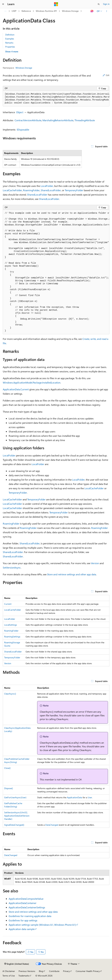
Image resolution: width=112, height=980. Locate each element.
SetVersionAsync (12, 567)
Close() (7, 768)
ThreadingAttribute (85, 120)
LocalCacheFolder (12, 190)
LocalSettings (11, 625)
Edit (106, 75)
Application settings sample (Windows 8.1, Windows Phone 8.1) (42, 925)
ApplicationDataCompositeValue (26, 899)
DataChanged (52, 825)
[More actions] (107, 11)
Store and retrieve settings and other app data (72, 574)
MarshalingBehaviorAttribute (58, 120)
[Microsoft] (56, 4)
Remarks (9, 43)
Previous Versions (27, 971)
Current (8, 604)
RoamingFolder (31, 190)
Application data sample (22, 929)
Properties (10, 47)
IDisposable (23, 130)
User (90, 797)
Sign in (106, 4)
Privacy (66, 971)
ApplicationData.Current (16, 389)
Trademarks (24, 976)
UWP (14, 11)
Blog (41, 971)
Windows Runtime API (46, 11)
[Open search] (99, 4)
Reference (26, 11)
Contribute (54, 971)
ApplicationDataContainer (23, 903)
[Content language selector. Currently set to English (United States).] (17, 964)
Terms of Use (9, 976)
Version (95, 563)
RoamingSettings (12, 637)
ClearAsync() (10, 694)
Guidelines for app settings (23, 920)
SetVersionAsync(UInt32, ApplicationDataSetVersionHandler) (17, 816)
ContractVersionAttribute (28, 120)
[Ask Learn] (92, 11)
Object (20, 112)
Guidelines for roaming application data (30, 916)
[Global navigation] (3, 4)
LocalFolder (47, 186)
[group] (56, 99)
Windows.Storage (70, 11)
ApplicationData (75, 797)
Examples (10, 39)
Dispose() (9, 788)
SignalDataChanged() (14, 825)
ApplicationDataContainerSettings (27, 907)
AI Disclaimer (9, 971)
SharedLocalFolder (51, 190)
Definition (10, 35)
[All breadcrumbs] (5, 11)
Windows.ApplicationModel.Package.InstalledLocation (32, 382)
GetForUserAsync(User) (15, 797)
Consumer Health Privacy (88, 971)
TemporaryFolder (74, 190)
